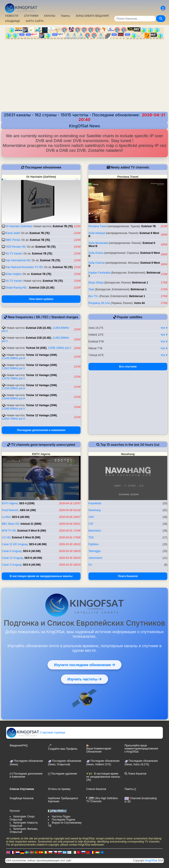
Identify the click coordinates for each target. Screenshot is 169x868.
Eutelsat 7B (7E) (63, 226)
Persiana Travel (98, 226)
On (90, 565)
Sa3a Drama (96, 253)
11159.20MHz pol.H (13, 388)
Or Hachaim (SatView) (19, 226)
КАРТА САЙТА (35, 21)
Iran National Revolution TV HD (24, 267)
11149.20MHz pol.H (13, 358)
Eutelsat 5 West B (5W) (32, 531)
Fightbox (94, 544)
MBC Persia (13, 240)
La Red (6, 517)
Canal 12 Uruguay (12, 558)
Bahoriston (95, 531)
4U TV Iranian (14, 254)
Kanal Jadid (13, 233)
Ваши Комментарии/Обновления (99, 749)
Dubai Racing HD (16, 288)
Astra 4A (139, 303)
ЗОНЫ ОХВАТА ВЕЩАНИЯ (92, 16)
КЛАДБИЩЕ (13, 21)
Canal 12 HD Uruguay (15, 544)
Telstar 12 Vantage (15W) (41, 355)
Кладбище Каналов (22, 798)
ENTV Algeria (10, 503)
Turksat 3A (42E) (36, 348)
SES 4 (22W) (27, 503)
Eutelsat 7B (149, 226)
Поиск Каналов (128, 576)
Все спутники (128, 367)
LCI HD (6, 537)
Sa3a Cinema (96, 263)
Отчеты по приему (59, 789)
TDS (91, 537)
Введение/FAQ (19, 746)
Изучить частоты (85, 679)
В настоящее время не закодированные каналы (41, 576)
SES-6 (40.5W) (21, 517)
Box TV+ (94, 296)
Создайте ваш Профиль (63, 747)
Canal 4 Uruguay (12, 551)
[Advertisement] (84, 76)
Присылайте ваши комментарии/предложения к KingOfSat (141, 749)
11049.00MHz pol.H (13, 398)
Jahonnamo (95, 558)
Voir (164, 328)
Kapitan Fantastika (99, 273)
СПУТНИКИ (31, 16)
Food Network (10, 510)
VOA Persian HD (16, 247)
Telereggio (95, 551)
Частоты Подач (61, 817)
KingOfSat (151, 861)
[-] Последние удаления (62, 774)
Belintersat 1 (140, 283)
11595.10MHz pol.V (60, 348)
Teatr (91, 289)
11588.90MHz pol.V (13, 409)
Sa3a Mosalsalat (98, 243)
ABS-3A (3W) (28, 510)
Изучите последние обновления (84, 665)
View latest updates (41, 299)
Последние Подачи (63, 820)
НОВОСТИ (12, 16)
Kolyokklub (95, 503)
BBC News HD (10, 524)
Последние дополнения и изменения (41, 430)
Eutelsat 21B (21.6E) (42, 288)
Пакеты (65, 16)
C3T (91, 524)
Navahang (95, 510)
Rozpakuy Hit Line (99, 303)
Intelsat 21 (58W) (31, 524)
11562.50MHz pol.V (13, 368)
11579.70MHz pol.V (13, 378)
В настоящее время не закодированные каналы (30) (103, 777)
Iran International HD (18, 260)
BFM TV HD (9, 531)
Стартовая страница (36, 733)
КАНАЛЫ (50, 16)
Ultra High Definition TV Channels (102, 800)
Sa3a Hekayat (97, 233)
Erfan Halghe (13, 274)
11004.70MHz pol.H (13, 419)
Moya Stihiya (96, 283)
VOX (91, 517)
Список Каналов (96, 789)
